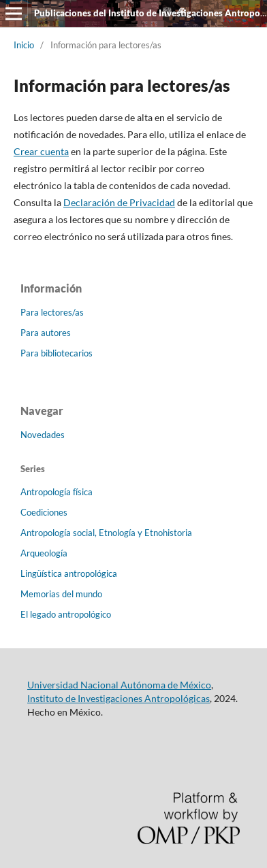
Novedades (43, 435)
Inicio (24, 45)
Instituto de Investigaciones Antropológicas (119, 698)
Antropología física (57, 492)
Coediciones (44, 512)
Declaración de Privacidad (119, 202)
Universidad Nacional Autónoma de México (119, 685)
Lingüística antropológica (69, 573)
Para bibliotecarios (57, 353)
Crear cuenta (41, 151)
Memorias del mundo (61, 594)
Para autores (46, 333)
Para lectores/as (52, 312)
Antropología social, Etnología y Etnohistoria (106, 533)
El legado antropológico (66, 614)
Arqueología (44, 553)
